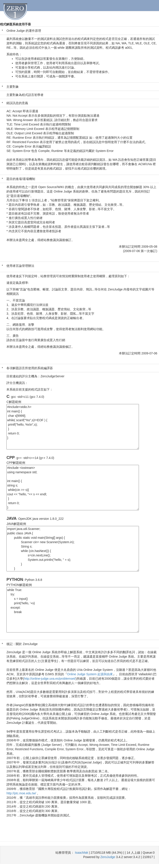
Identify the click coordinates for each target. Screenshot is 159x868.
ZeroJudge (108, 857)
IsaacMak (81, 853)
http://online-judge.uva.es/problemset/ (50, 679)
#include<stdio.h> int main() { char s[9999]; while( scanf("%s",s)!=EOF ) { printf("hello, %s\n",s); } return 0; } (73, 427)
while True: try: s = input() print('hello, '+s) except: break (73, 610)
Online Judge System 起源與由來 (90, 674)
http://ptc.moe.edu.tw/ (22, 793)
